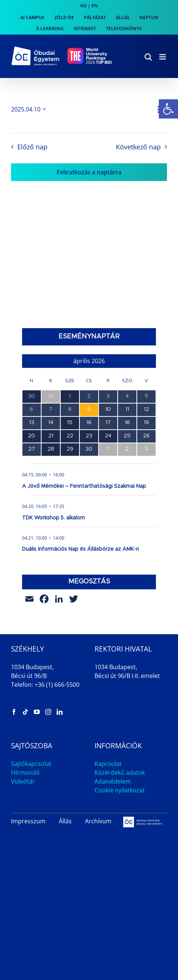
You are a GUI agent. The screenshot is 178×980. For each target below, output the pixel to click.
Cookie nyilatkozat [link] (120, 790)
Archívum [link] (98, 821)
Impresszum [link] (28, 821)
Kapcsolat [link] (108, 764)
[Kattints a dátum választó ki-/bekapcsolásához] (30, 109)
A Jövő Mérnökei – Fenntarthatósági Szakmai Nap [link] (84, 486)
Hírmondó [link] (25, 773)
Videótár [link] (23, 781)
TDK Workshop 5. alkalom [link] (54, 518)
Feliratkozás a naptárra (89, 172)
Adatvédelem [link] (113, 781)
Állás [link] (65, 821)
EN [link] (95, 6)
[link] (168, 109)
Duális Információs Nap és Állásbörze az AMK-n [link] (81, 549)
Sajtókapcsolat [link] (31, 764)
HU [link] (83, 6)
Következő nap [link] (138, 147)
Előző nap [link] (32, 147)
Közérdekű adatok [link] (120, 773)
